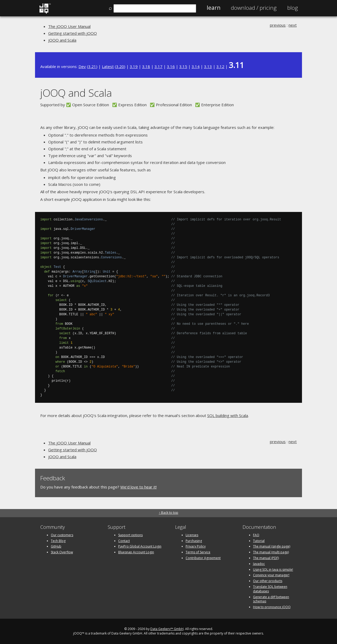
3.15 (183, 66)
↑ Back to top (168, 513)
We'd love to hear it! (138, 487)
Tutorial (259, 541)
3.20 (120, 66)
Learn (214, 8)
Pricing (254, 8)
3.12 (220, 66)
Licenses (192, 535)
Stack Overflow (62, 552)
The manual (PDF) (266, 558)
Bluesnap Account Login (136, 552)
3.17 (158, 66)
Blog (293, 8)
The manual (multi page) (271, 552)
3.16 (171, 66)
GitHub (56, 546)
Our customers (62, 535)
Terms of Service (198, 552)
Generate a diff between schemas (271, 599)
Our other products (268, 581)
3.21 (92, 66)
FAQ (256, 535)
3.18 (146, 66)
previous (278, 25)
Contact (124, 541)
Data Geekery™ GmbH (167, 629)
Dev (82, 66)
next (293, 25)
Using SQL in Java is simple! (273, 570)
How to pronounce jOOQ (272, 607)
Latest (108, 66)
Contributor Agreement (203, 558)
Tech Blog (58, 541)
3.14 (196, 66)
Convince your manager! (271, 575)
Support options (130, 535)
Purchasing (194, 541)
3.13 (208, 66)
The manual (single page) (272, 546)
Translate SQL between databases (270, 589)
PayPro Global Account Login (140, 546)
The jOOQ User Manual (69, 26)
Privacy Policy (196, 546)
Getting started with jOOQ (73, 33)
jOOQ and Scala (62, 40)
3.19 (134, 66)
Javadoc (259, 564)
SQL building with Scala (228, 415)
